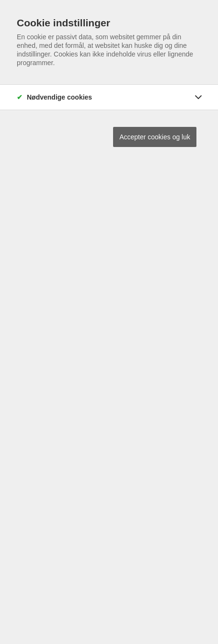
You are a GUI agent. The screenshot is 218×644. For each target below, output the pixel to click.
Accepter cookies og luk (155, 137)
